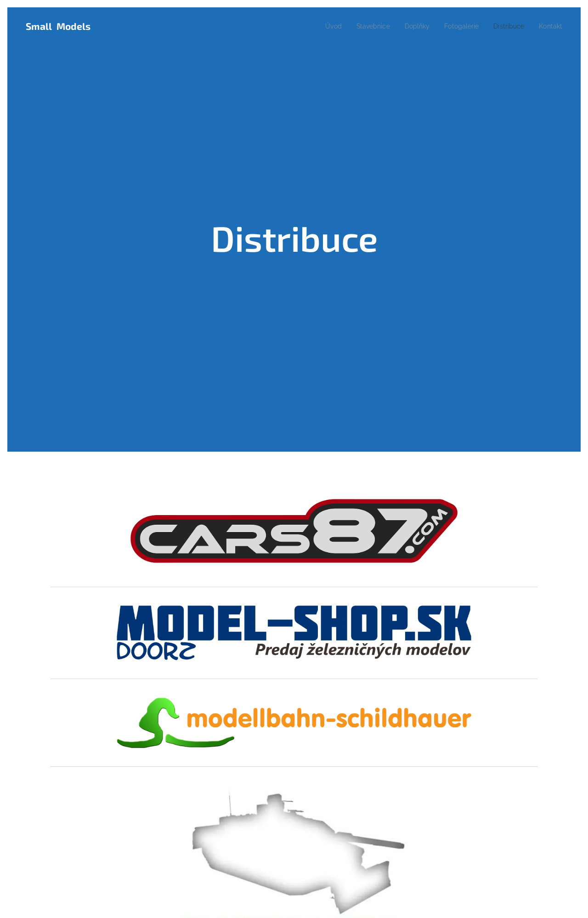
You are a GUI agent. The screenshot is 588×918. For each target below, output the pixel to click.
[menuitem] (319, 26)
